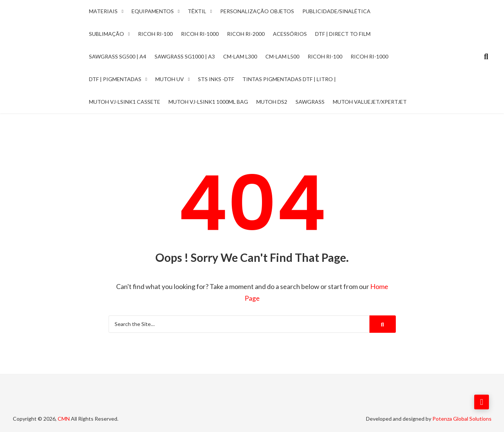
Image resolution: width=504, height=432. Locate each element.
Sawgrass (310, 102)
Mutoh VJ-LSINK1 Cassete (125, 102)
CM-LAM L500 (282, 56)
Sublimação (106, 34)
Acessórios (290, 34)
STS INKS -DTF (216, 79)
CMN (64, 418)
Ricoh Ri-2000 (246, 34)
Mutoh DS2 (272, 102)
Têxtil (197, 11)
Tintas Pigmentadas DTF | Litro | (289, 79)
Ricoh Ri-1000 (200, 34)
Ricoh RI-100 (325, 56)
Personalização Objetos (257, 11)
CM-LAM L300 (240, 56)
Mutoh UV (170, 79)
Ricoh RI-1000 (369, 56)
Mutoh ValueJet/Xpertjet (370, 102)
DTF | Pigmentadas (115, 79)
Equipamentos (153, 11)
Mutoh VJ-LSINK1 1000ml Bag (208, 102)
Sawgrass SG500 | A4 (118, 56)
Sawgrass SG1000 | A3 (185, 56)
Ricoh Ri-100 (155, 34)
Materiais (103, 11)
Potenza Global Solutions (462, 418)
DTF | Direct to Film (343, 34)
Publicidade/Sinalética (336, 11)
